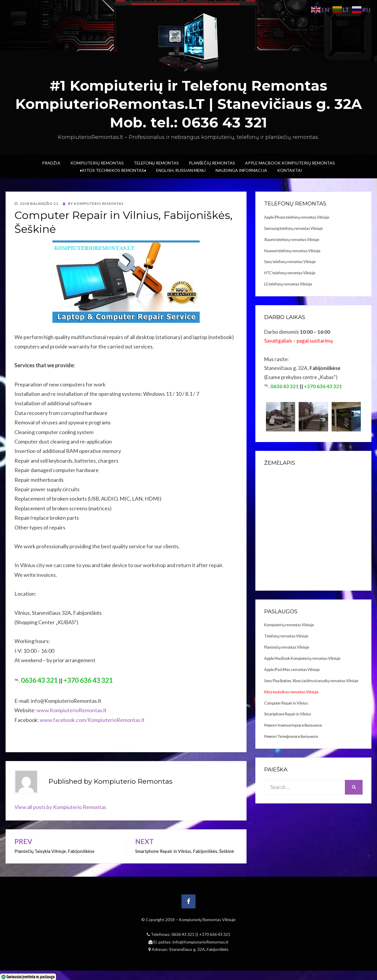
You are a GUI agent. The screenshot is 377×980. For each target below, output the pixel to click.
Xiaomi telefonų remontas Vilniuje (292, 240)
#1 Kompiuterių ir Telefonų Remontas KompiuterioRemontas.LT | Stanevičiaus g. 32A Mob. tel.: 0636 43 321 (189, 104)
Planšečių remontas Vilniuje (287, 647)
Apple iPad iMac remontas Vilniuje (292, 670)
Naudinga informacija (241, 170)
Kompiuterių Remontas (97, 163)
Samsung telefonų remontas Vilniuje (294, 228)
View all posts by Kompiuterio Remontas (60, 807)
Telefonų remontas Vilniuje (286, 636)
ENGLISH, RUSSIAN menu (181, 170)
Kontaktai (290, 170)
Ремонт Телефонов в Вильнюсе (291, 736)
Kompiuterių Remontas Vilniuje (207, 920)
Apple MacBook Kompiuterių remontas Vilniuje (302, 658)
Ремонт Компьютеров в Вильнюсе (293, 725)
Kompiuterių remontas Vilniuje (289, 625)
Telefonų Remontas (156, 163)
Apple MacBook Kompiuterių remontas (290, 163)
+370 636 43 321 (215, 934)
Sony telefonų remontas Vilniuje (290, 262)
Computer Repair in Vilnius (286, 703)
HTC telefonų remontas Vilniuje (290, 273)
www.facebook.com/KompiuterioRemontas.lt (92, 720)
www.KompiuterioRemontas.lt (71, 710)
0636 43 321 (183, 934)
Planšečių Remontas (212, 163)
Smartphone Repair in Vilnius (288, 714)
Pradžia (51, 163)
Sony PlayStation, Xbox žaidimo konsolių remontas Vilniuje (311, 681)
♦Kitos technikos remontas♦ (113, 170)
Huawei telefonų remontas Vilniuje (292, 251)
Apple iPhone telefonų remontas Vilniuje (297, 217)
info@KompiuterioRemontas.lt (201, 942)
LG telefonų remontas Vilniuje (288, 284)
